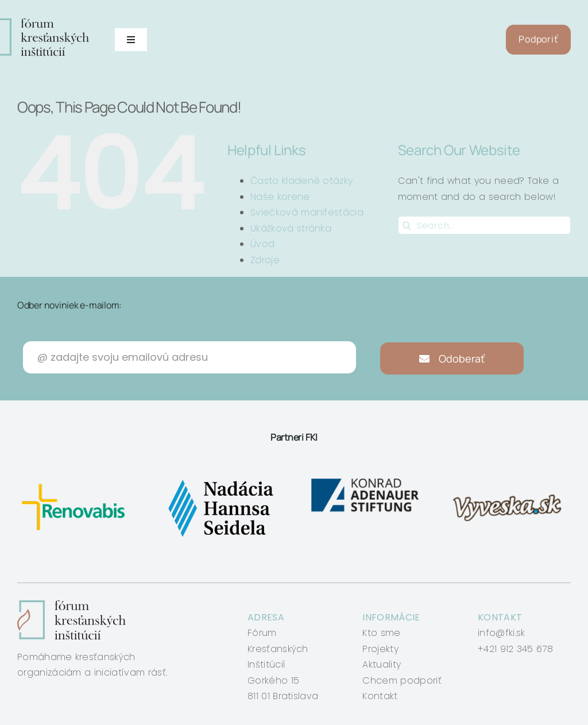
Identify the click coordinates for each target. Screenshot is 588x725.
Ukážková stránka (291, 228)
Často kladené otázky (301, 181)
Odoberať (452, 358)
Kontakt (380, 696)
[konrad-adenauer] (366, 479)
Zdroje (265, 260)
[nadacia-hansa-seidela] (220, 479)
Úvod (262, 244)
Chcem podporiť (402, 680)
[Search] (407, 225)
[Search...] (484, 225)
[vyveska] (510, 479)
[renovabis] (76, 479)
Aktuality (382, 664)
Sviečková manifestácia (307, 212)
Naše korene (280, 197)
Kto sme (381, 633)
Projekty (380, 649)
